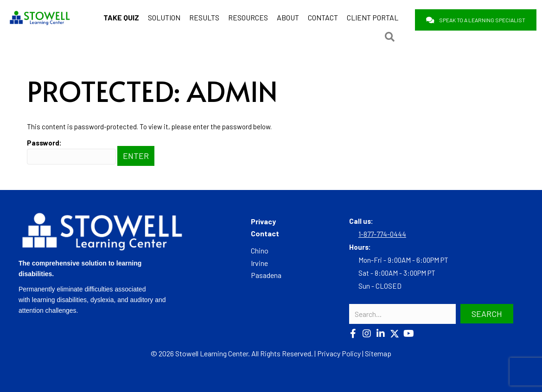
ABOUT (288, 17)
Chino (260, 250)
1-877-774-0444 (382, 234)
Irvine (259, 263)
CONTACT (323, 17)
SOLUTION (164, 17)
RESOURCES (248, 17)
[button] (353, 334)
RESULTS (204, 17)
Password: (71, 152)
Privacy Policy (339, 353)
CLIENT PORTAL (373, 17)
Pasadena (266, 275)
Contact (265, 233)
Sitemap (378, 353)
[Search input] (402, 314)
